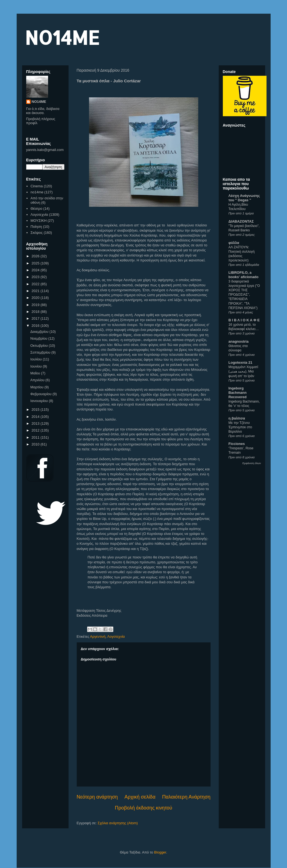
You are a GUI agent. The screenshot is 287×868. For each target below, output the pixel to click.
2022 (36, 284)
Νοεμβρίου (39, 338)
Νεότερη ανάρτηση (97, 797)
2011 (36, 437)
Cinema (37, 186)
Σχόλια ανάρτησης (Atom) (118, 823)
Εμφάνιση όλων (252, 463)
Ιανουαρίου (40, 401)
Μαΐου (36, 373)
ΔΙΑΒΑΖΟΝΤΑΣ (241, 221)
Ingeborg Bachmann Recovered (238, 393)
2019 (36, 305)
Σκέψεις (37, 233)
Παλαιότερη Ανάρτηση (186, 797)
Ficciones (237, 444)
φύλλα (234, 243)
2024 (36, 270)
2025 (36, 263)
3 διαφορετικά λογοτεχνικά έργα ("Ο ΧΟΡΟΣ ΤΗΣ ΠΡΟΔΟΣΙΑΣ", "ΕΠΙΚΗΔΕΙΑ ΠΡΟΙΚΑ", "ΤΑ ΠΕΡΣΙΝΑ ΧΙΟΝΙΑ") (244, 295)
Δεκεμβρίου (40, 332)
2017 (36, 318)
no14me (37, 192)
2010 (36, 444)
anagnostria (239, 341)
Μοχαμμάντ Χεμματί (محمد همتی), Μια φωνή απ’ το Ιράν (243, 371)
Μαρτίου (37, 387)
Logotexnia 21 (240, 362)
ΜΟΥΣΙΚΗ (39, 221)
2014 (36, 417)
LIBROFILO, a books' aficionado (244, 275)
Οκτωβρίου (39, 346)
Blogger (160, 852)
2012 (36, 430)
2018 (36, 312)
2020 (36, 298)
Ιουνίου (36, 366)
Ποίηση (36, 227)
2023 (36, 277)
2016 (36, 326)
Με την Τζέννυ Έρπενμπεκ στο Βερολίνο (240, 427)
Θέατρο (36, 209)
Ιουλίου (36, 359)
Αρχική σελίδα (140, 797)
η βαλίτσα (237, 418)
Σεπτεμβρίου (41, 352)
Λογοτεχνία (116, 637)
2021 (36, 291)
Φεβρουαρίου (41, 394)
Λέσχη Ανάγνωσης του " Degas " (244, 198)
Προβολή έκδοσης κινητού (144, 808)
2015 (36, 410)
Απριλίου (38, 380)
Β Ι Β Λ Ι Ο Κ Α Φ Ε (244, 320)
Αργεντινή (98, 637)
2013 (36, 423)
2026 (36, 256)
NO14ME (62, 37)
